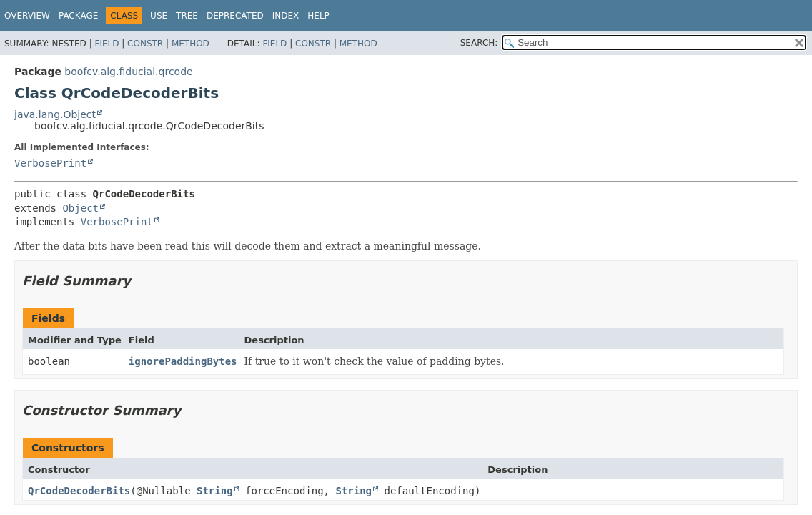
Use (159, 16)
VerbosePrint (50, 163)
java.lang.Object (55, 114)
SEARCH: (479, 43)
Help (318, 16)
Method (190, 44)
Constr (145, 44)
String (215, 491)
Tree (187, 16)
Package (78, 16)
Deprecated (235, 16)
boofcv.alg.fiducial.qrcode (128, 72)
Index (286, 16)
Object (80, 208)
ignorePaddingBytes (183, 361)
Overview (27, 16)
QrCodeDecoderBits (79, 491)
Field (107, 44)
